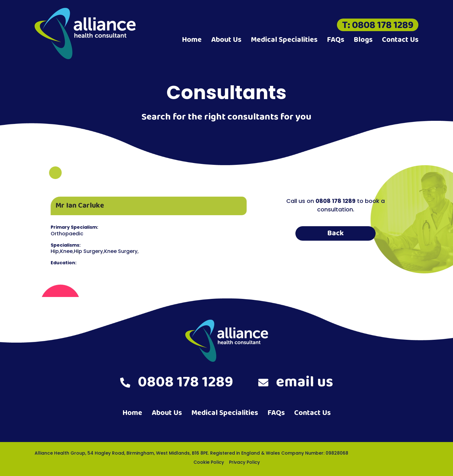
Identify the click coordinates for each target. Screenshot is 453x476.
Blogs (363, 40)
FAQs (336, 40)
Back (336, 233)
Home (192, 40)
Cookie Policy (209, 462)
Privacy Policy (244, 462)
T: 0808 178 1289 (378, 25)
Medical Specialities (284, 40)
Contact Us (400, 40)
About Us (226, 40)
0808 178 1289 (177, 382)
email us (296, 382)
